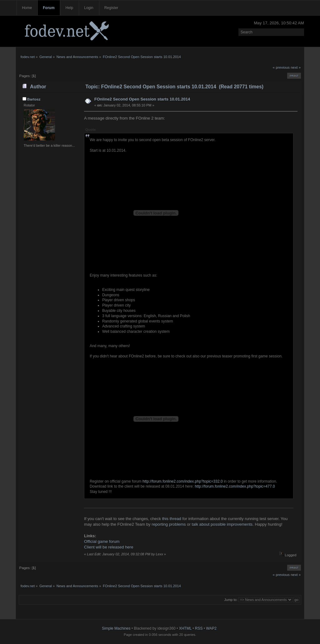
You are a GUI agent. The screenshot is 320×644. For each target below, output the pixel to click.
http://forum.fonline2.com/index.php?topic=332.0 (183, 481)
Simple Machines (116, 628)
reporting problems (169, 524)
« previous (281, 67)
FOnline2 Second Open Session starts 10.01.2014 (142, 99)
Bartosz (34, 99)
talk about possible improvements (222, 524)
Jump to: (231, 600)
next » (296, 67)
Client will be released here (109, 547)
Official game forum (102, 541)
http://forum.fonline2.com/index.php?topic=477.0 (235, 486)
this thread (172, 519)
